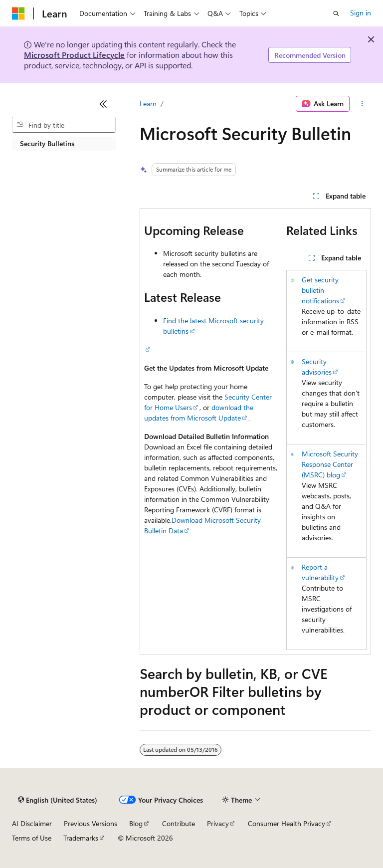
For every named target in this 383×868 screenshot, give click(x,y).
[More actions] (362, 104)
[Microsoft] (18, 13)
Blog (136, 823)
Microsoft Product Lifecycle (74, 55)
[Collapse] (103, 104)
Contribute (179, 823)
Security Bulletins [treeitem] (47, 143)
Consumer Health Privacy (287, 823)
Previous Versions (91, 823)
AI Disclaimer (32, 823)
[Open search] (336, 13)
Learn (148, 104)
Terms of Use (32, 838)
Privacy (218, 823)
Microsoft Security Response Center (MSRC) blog (330, 464)
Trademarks (81, 838)
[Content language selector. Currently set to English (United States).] (58, 800)
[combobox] (64, 125)
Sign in (361, 13)
